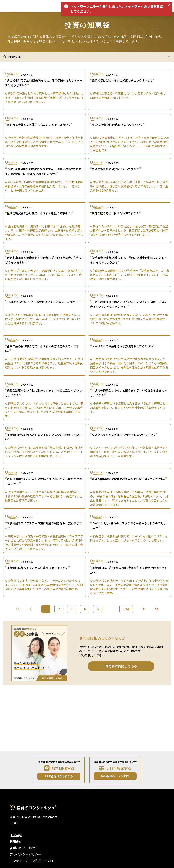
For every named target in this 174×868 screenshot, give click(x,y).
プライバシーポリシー (25, 854)
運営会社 (16, 835)
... (111, 609)
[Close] (169, 5)
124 (126, 609)
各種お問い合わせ (22, 848)
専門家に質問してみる (121, 666)
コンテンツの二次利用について (32, 861)
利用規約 (16, 841)
